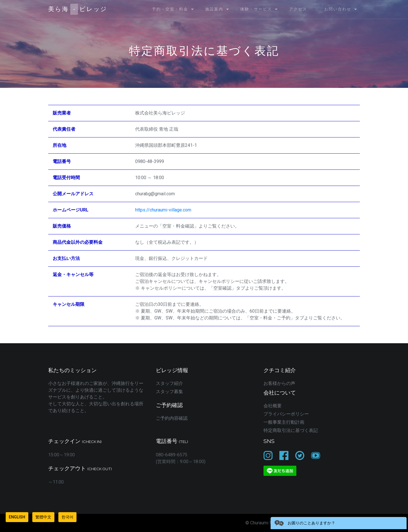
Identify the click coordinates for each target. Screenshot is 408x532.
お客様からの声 (279, 383)
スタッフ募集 (169, 392)
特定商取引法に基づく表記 (291, 430)
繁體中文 (43, 517)
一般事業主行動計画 (284, 422)
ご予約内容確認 (172, 418)
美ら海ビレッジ (78, 9)
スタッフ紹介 (169, 383)
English (17, 517)
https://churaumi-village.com (163, 210)
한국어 (67, 517)
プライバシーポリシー (286, 414)
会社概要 (273, 406)
